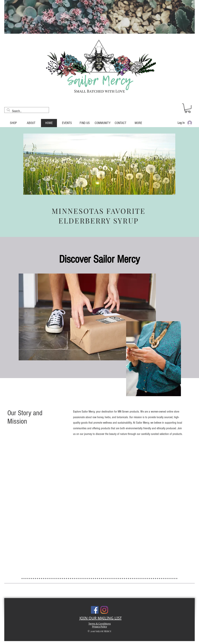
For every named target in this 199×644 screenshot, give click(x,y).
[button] (188, 108)
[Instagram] (104, 610)
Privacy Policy (99, 627)
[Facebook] (95, 610)
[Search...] (26, 111)
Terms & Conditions (100, 624)
